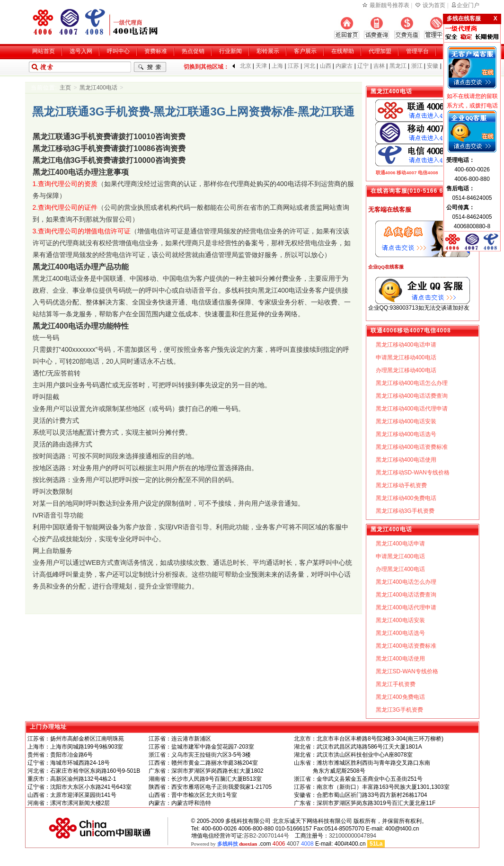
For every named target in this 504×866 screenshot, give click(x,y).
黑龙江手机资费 (396, 684)
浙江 (417, 66)
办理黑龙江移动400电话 (406, 370)
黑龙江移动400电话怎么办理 (412, 383)
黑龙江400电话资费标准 (406, 646)
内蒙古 (344, 66)
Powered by (224, 844)
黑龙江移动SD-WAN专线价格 (413, 473)
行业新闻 (230, 51)
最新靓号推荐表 (389, 5)
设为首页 (434, 5)
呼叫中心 (118, 51)
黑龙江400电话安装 (400, 620)
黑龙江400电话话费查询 (406, 595)
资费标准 (156, 51)
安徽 (433, 66)
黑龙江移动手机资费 (401, 485)
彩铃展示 (268, 51)
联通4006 (386, 173)
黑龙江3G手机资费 (399, 710)
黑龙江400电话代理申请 (406, 607)
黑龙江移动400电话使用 (406, 460)
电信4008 (428, 173)
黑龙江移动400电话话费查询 (412, 396)
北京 (246, 66)
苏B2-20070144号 (266, 836)
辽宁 (363, 66)
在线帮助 (343, 51)
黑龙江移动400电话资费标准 (412, 447)
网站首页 (44, 51)
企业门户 (468, 5)
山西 (326, 66)
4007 (293, 844)
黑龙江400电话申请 (400, 544)
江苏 (293, 66)
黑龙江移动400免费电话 (406, 498)
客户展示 (305, 51)
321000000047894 (353, 836)
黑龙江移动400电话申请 (406, 345)
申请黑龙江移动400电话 (406, 357)
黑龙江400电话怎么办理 (406, 582)
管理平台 (417, 51)
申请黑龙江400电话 (400, 556)
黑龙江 (398, 66)
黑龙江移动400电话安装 (406, 421)
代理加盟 (380, 51)
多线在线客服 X (472, 18)
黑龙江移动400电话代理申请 (412, 409)
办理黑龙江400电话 (400, 569)
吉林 (379, 66)
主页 (65, 88)
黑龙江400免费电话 (400, 697)
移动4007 (407, 173)
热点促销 (193, 51)
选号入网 (81, 51)
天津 (261, 66)
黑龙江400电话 (98, 88)
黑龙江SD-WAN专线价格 (407, 671)
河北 (309, 66)
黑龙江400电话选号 (400, 633)
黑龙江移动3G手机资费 (405, 511)
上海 (277, 66)
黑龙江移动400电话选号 (406, 434)
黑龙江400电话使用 (400, 659)
